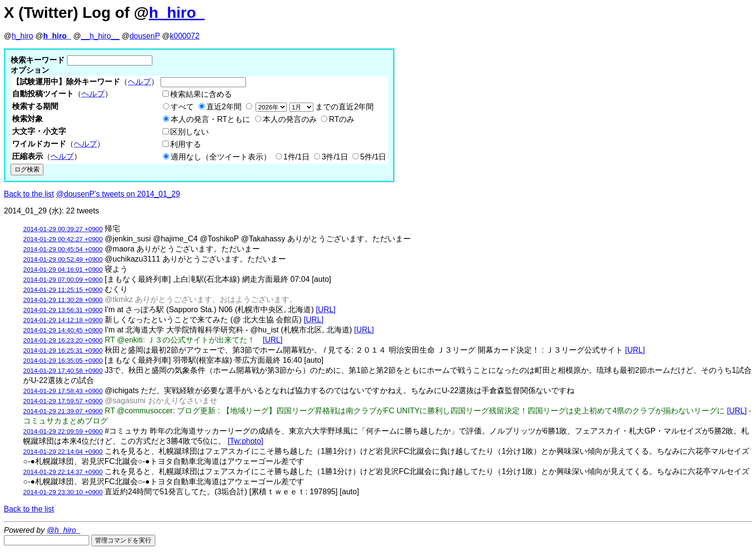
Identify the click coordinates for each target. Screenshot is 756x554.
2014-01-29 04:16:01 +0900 (63, 270)
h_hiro (22, 36)
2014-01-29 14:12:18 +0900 (63, 320)
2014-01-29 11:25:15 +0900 (63, 290)
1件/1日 (297, 157)
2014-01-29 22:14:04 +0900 (63, 452)
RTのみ (342, 119)
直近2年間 (224, 107)
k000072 (184, 36)
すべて (182, 107)
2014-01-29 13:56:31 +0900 (63, 310)
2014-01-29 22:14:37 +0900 (63, 472)
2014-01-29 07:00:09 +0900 (63, 280)
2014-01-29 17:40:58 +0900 (63, 371)
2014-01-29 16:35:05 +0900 (63, 361)
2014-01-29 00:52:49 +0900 (63, 259)
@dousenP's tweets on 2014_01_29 (118, 194)
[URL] (326, 310)
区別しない (189, 132)
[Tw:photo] (245, 441)
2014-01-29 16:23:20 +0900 (63, 340)
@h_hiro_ (64, 530)
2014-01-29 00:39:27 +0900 (63, 229)
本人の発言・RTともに (210, 119)
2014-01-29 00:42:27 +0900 (63, 239)
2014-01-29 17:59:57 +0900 (63, 401)
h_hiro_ (177, 13)
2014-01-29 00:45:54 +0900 (63, 249)
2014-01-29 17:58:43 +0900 (63, 391)
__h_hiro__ (100, 36)
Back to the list (29, 194)
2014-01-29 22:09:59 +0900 (63, 431)
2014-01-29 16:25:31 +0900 (63, 350)
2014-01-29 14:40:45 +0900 (63, 330)
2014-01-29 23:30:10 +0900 (63, 492)
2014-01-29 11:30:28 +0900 (63, 300)
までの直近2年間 (314, 107)
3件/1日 (335, 157)
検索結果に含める (201, 94)
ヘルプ (139, 82)
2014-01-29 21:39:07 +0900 (63, 411)
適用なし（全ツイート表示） (221, 157)
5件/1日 (373, 157)
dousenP (145, 36)
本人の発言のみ (290, 119)
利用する (186, 144)
